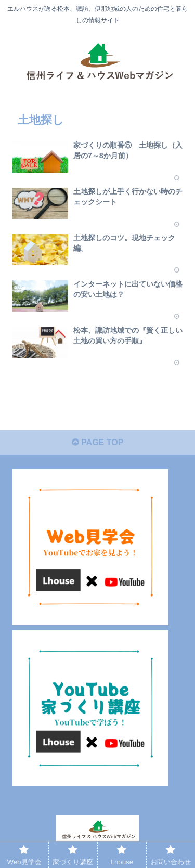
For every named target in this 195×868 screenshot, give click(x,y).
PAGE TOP (98, 442)
